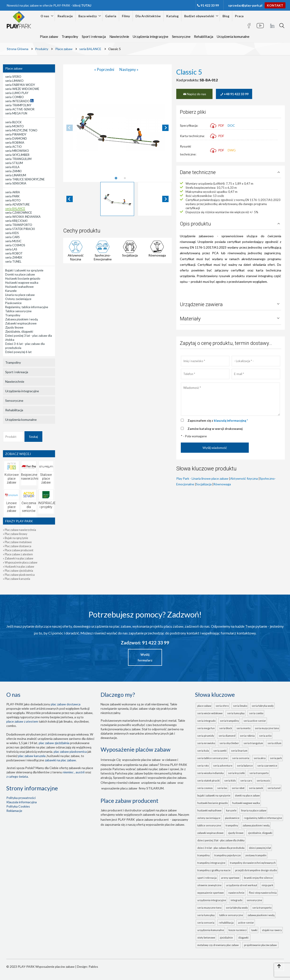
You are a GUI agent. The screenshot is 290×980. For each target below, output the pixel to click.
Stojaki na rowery (272, 930)
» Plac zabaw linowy (15, 534)
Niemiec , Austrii (74, 772)
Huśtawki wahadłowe (209, 810)
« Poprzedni (105, 69)
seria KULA (203, 751)
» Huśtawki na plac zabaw (19, 567)
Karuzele (231, 810)
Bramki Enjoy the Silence (258, 878)
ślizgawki (244, 938)
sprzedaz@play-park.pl (245, 5)
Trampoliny (70, 36)
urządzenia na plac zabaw (159, 783)
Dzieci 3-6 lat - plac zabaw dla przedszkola (221, 848)
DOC (231, 125)
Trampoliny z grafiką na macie (214, 870)
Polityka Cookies (18, 806)
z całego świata (17, 776)
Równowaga (157, 255)
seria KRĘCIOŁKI (237, 773)
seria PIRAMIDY (206, 736)
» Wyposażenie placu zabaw (20, 563)
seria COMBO (256, 713)
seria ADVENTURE (223, 766)
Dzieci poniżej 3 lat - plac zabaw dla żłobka (221, 840)
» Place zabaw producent (18, 550)
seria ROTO (203, 766)
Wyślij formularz (145, 657)
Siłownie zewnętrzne (209, 885)
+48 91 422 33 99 (234, 94)
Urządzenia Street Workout (242, 885)
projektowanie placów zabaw (261, 945)
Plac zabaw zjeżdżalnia (54, 743)
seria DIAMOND (227, 736)
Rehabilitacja (203, 36)
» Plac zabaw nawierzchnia (19, 530)
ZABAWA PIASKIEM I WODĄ (261, 915)
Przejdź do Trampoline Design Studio (256, 870)
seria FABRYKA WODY (263, 706)
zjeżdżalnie (227, 938)
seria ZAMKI (220, 751)
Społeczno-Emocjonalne (103, 257)
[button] (117, 199)
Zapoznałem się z (218, 420)
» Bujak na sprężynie (16, 538)
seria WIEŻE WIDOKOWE (210, 713)
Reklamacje (14, 811)
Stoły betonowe (206, 938)
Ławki (254, 930)
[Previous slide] (70, 128)
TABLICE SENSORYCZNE (231, 915)
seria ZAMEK (256, 788)
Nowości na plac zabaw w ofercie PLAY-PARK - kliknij (49, 5)
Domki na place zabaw (247, 795)
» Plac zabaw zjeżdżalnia (18, 571)
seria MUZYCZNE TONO (267, 728)
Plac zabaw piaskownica (70, 751)
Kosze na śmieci (238, 930)
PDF (217, 125)
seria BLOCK (226, 728)
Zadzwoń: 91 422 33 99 (145, 643)
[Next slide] (165, 128)
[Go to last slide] (70, 199)
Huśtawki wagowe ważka (246, 803)
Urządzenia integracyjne (150, 36)
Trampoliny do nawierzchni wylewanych (253, 863)
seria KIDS (230, 780)
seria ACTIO (265, 736)
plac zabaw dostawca (66, 704)
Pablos (93, 967)
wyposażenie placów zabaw (141, 760)
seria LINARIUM (239, 751)
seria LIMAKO (240, 706)
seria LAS (222, 788)
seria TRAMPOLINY (230, 721)
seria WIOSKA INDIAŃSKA (210, 773)
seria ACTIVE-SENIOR (255, 721)
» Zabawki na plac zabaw (18, 558)
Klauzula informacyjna (22, 802)
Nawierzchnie (119, 36)
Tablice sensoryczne (209, 825)
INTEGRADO (236, 900)
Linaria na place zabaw (254, 810)
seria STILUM (274, 743)
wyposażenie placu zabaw (119, 788)
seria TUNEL (274, 788)
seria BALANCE (245, 766)
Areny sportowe (230, 878)
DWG (232, 150)
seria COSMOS (205, 788)
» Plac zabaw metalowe (17, 542)
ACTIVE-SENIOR (246, 923)
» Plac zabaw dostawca (17, 546)
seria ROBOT (238, 788)
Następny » (129, 69)
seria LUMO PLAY (236, 713)
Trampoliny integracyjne (211, 863)
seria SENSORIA (241, 758)
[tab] (116, 178)
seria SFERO (222, 706)
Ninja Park (267, 885)
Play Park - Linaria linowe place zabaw (202, 478)
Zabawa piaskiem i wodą (256, 825)
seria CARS (246, 780)
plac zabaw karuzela (32, 756)
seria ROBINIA (247, 736)
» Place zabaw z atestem (18, 554)
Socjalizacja (130, 255)
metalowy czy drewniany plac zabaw (218, 945)
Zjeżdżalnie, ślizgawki (260, 833)
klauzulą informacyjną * (231, 420)
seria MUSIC (263, 780)
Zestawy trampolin (256, 855)
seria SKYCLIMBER (229, 743)
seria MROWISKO (206, 743)
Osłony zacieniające (209, 818)
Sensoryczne (181, 36)
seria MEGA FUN (206, 728)
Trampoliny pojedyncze (228, 855)
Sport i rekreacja (94, 36)
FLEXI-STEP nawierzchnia (263, 893)
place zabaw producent (152, 819)
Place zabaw (49, 36)
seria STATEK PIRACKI (209, 780)
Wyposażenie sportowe (211, 893)
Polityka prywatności (21, 798)
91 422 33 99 (210, 5)
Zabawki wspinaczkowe (210, 833)
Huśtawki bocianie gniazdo (213, 803)
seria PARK (276, 758)
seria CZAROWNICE (267, 766)
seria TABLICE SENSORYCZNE (213, 758)
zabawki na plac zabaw (60, 760)
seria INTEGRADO (206, 721)
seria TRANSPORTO (259, 773)
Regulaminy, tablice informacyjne (263, 818)
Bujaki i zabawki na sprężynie (214, 795)
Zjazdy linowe (236, 833)
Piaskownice (232, 818)
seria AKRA (260, 758)
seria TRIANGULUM (253, 743)
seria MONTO (243, 728)
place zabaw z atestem (22, 721)
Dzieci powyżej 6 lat (260, 848)
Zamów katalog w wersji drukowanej (215, 429)
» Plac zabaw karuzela (17, 579)
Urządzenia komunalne (233, 36)
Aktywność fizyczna (76, 257)
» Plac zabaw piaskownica (19, 575)
